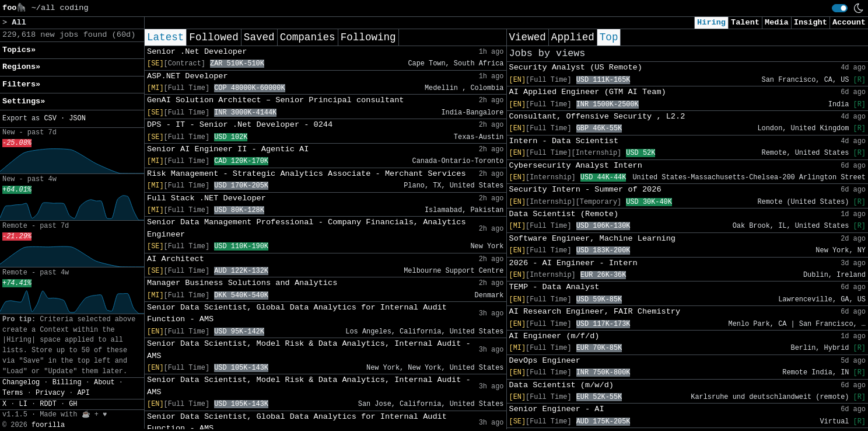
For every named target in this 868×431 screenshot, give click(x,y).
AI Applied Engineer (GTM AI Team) (588, 92)
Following (368, 37)
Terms (13, 393)
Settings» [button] (24, 101)
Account (849, 22)
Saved (259, 37)
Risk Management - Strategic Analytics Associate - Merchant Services (307, 174)
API (83, 393)
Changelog (21, 383)
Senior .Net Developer (197, 52)
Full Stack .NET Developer (206, 198)
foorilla (48, 425)
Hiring (711, 22)
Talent (745, 22)
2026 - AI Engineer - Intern (573, 263)
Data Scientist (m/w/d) (561, 385)
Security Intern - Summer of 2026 (585, 190)
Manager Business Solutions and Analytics (242, 283)
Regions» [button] (21, 67)
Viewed (528, 37)
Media (777, 22)
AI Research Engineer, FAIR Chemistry (595, 312)
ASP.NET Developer (188, 76)
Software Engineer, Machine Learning (593, 239)
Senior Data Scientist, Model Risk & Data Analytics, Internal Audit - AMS (309, 350)
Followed (213, 37)
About (104, 383)
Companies (308, 37)
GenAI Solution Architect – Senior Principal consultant (276, 100)
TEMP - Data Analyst (554, 287)
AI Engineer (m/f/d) (554, 336)
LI (23, 404)
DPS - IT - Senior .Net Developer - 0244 (240, 125)
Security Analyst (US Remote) (576, 67)
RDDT (48, 404)
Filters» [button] (21, 84)
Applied (573, 37)
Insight (811, 22)
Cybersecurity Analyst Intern (576, 166)
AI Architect (176, 259)
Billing (67, 383)
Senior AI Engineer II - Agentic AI (228, 149)
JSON (77, 119)
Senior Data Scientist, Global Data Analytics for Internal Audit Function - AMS (297, 313)
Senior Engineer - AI (557, 409)
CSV (50, 119)
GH (73, 404)
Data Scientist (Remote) (564, 214)
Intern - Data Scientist (564, 141)
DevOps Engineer (545, 361)
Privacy (50, 393)
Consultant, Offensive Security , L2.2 (597, 117)
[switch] (840, 8)
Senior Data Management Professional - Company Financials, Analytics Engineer (307, 228)
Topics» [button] (19, 50)
